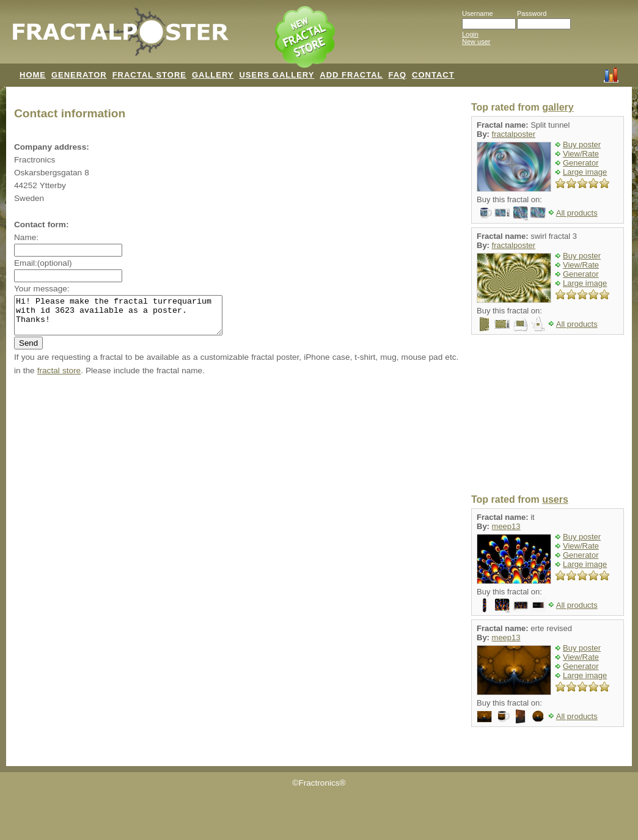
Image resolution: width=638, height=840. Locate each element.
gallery (558, 107)
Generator (581, 163)
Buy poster (582, 144)
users (555, 499)
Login (470, 34)
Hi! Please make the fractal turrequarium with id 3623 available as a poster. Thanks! (130, 319)
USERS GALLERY (277, 75)
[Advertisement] (548, 415)
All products (577, 213)
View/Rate (581, 154)
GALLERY (213, 75)
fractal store (59, 378)
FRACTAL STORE (149, 75)
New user (476, 42)
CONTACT (433, 75)
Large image (585, 172)
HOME (33, 75)
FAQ (397, 75)
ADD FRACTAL (351, 75)
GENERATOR (79, 75)
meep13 (506, 526)
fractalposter (514, 134)
